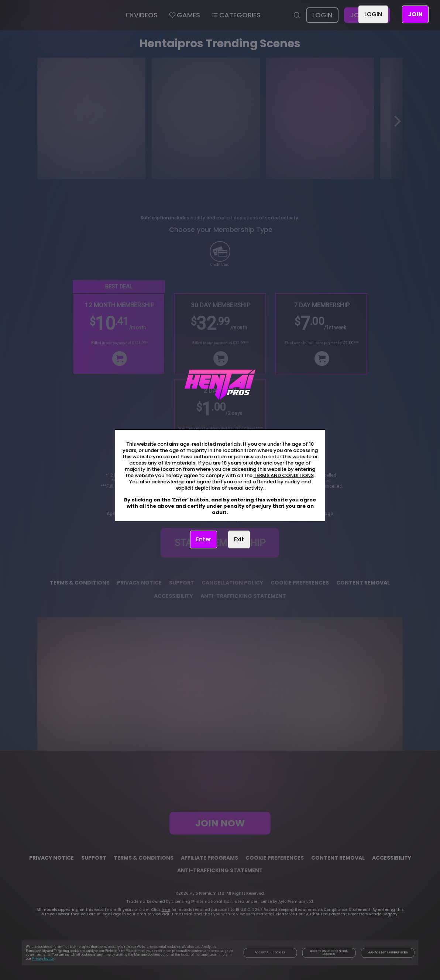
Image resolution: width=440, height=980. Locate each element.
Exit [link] (239, 539)
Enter (204, 539)
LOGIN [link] (373, 14)
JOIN (415, 14)
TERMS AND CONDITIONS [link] (284, 475)
